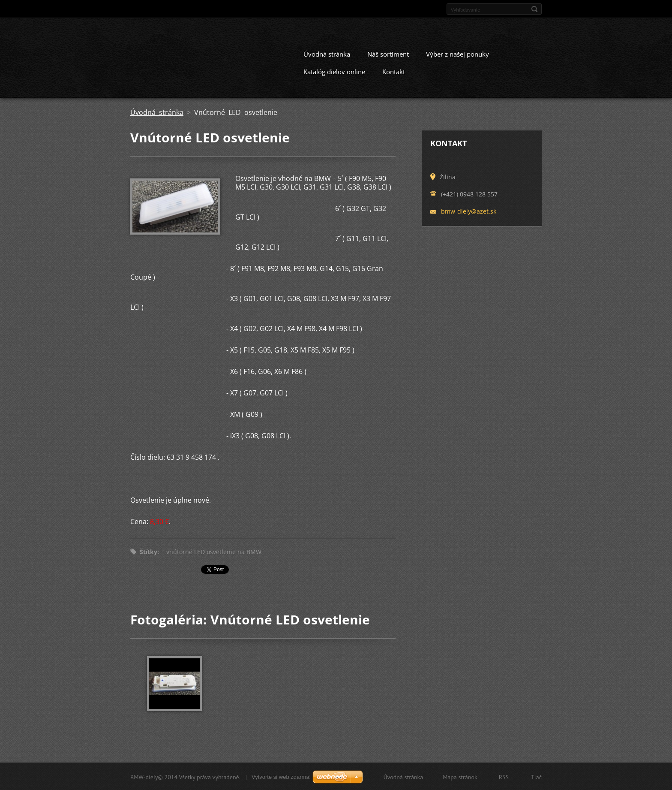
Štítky (148, 551)
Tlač (536, 776)
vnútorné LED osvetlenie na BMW (214, 551)
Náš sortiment (388, 53)
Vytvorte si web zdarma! (281, 776)
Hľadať (534, 9)
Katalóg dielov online (334, 71)
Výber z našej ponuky (457, 53)
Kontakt (394, 71)
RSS (504, 776)
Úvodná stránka (327, 53)
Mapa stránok (460, 776)
